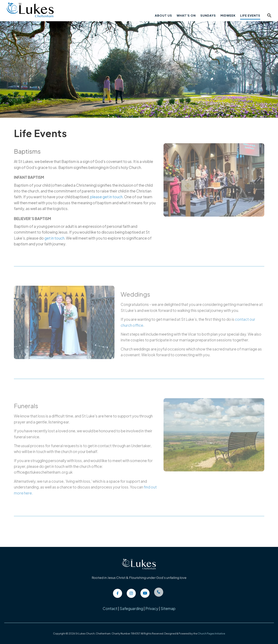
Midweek (228, 15)
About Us (163, 15)
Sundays (208, 15)
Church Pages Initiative (211, 630)
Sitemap (168, 606)
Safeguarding (131, 606)
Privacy (152, 606)
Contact (110, 606)
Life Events (250, 15)
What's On (186, 15)
